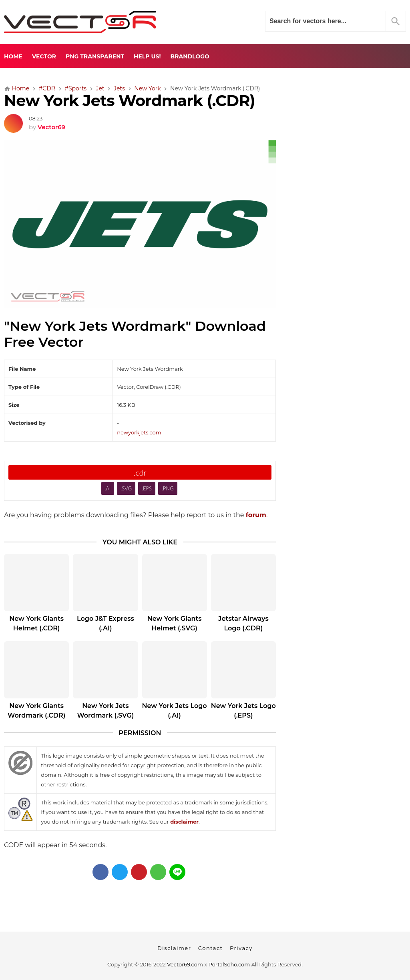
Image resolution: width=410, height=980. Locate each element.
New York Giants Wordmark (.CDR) (36, 711)
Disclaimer (174, 948)
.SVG (126, 488)
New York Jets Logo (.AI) (175, 711)
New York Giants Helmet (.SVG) (175, 623)
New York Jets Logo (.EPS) (243, 711)
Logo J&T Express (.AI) (106, 623)
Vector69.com (185, 964)
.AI (108, 488)
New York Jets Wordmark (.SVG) (105, 711)
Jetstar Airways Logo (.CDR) (243, 623)
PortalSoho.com (229, 964)
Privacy (241, 948)
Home (13, 56)
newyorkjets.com (139, 432)
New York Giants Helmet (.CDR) (36, 623)
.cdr (140, 472)
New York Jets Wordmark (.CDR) (130, 101)
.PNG (168, 488)
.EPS (147, 488)
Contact (211, 948)
